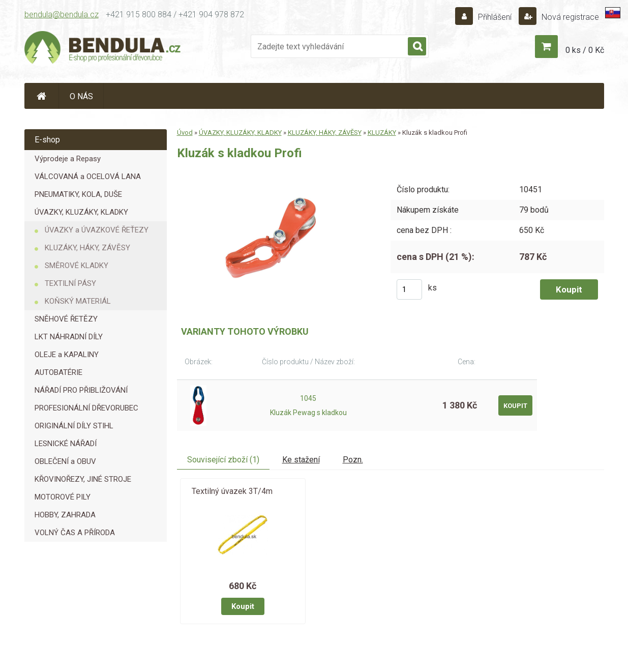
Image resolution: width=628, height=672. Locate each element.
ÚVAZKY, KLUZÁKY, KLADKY (81, 212)
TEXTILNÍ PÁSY (70, 283)
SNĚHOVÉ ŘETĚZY (66, 319)
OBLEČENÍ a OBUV (65, 461)
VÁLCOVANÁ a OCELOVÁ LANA (88, 177)
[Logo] (103, 49)
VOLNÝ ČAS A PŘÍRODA (75, 533)
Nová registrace (569, 17)
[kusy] (409, 289)
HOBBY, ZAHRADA (65, 515)
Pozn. (353, 460)
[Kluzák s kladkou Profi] (276, 174)
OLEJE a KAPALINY (67, 355)
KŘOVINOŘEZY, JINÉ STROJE (83, 479)
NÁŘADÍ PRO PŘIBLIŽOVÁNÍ (81, 390)
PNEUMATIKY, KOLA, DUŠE (78, 194)
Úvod (185, 133)
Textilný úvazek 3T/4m (232, 491)
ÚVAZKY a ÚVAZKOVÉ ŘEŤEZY (97, 230)
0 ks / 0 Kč (585, 50)
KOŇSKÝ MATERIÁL (78, 301)
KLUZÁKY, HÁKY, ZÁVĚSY (87, 248)
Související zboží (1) (223, 460)
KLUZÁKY (382, 133)
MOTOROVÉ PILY (63, 497)
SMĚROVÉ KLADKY (77, 266)
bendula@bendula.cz (62, 14)
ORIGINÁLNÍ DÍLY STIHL (74, 426)
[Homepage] (42, 96)
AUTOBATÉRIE (58, 372)
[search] (417, 47)
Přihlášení (495, 17)
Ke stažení (301, 460)
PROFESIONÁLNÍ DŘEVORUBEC (86, 408)
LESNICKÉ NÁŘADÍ (66, 444)
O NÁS (81, 96)
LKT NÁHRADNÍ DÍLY (69, 337)
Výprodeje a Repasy (68, 159)
